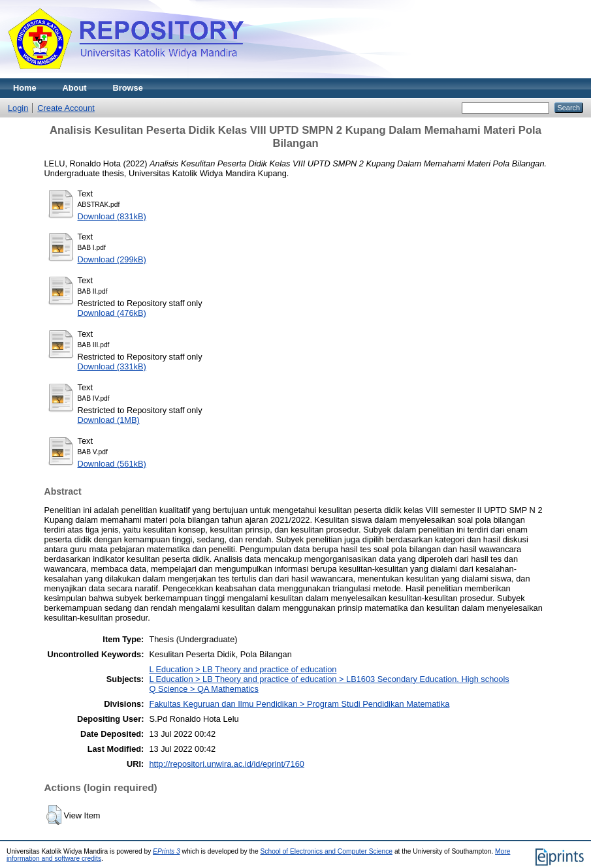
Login (18, 108)
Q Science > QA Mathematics (204, 689)
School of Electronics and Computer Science (327, 851)
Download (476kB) (112, 313)
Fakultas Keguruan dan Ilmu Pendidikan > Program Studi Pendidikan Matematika (299, 704)
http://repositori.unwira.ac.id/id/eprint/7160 (227, 764)
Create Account (66, 108)
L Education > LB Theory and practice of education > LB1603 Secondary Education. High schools (329, 679)
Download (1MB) (109, 420)
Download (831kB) (112, 216)
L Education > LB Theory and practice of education (243, 669)
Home (25, 88)
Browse (128, 88)
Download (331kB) (112, 366)
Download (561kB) (112, 464)
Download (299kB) (112, 259)
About (75, 88)
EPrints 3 (167, 851)
